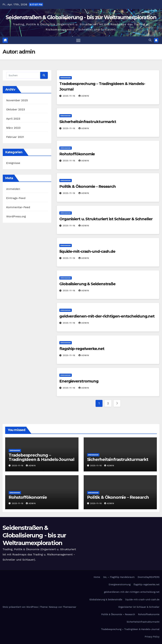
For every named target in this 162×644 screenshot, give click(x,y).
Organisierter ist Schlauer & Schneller (139, 607)
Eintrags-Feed (16, 198)
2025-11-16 (69, 96)
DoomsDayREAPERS (149, 577)
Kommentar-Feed (18, 207)
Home (97, 577)
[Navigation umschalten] (78, 40)
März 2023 (13, 128)
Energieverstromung (79, 381)
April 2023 (13, 119)
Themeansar (70, 607)
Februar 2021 (15, 137)
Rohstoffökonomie (77, 154)
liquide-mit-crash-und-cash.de (87, 252)
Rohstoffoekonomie (149, 615)
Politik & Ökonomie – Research (88, 187)
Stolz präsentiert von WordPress (21, 607)
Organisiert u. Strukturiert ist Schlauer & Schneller (106, 219)
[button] (150, 40)
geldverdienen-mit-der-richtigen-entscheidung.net (107, 316)
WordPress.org (16, 217)
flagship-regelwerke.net (82, 349)
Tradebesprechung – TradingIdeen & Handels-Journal (41, 457)
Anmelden (13, 189)
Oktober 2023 (16, 110)
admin (84, 96)
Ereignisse (13, 163)
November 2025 (17, 100)
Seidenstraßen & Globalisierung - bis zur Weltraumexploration (81, 17)
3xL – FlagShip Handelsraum (119, 577)
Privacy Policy (152, 637)
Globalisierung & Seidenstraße (87, 284)
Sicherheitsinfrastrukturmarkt (88, 122)
